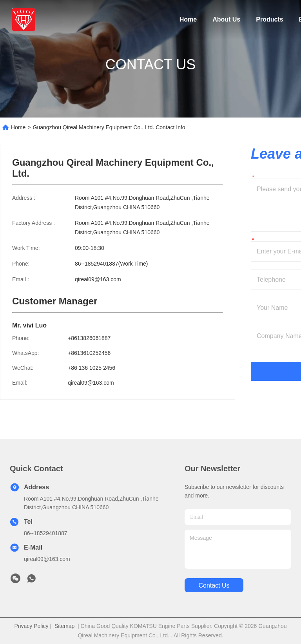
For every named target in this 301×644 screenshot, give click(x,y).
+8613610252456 (89, 353)
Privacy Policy (31, 626)
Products (269, 19)
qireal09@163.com (98, 279)
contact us (214, 585)
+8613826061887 (89, 338)
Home (188, 19)
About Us (226, 19)
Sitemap (64, 626)
